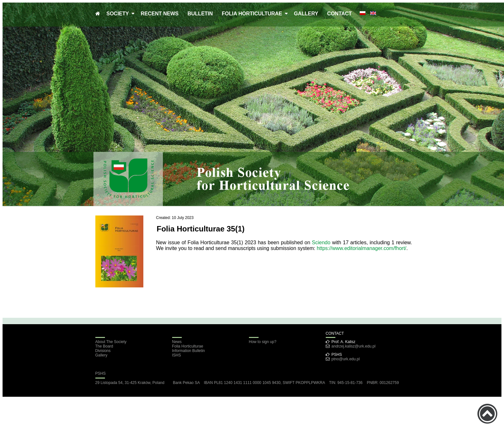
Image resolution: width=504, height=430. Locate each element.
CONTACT (339, 14)
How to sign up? (263, 342)
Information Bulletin (189, 351)
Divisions (103, 351)
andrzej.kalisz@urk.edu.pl (354, 346)
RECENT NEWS (160, 14)
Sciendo (321, 242)
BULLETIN (200, 14)
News (177, 342)
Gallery (101, 355)
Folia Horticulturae (188, 346)
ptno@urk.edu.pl (346, 359)
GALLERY (306, 14)
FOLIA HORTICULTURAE (253, 14)
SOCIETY (119, 14)
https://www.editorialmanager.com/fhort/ (362, 248)
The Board (104, 346)
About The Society (111, 342)
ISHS (177, 355)
